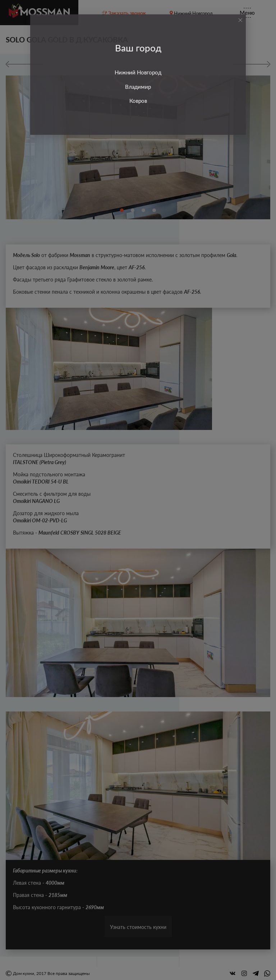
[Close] (240, 20)
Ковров (138, 101)
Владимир (138, 87)
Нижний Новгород (138, 72)
